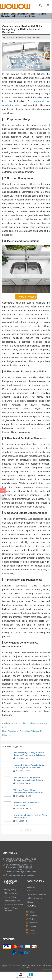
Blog (13, 14)
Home (5, 14)
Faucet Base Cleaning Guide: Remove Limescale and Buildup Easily (28, 780)
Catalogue (31, 975)
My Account (21, 975)
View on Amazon (26, 297)
